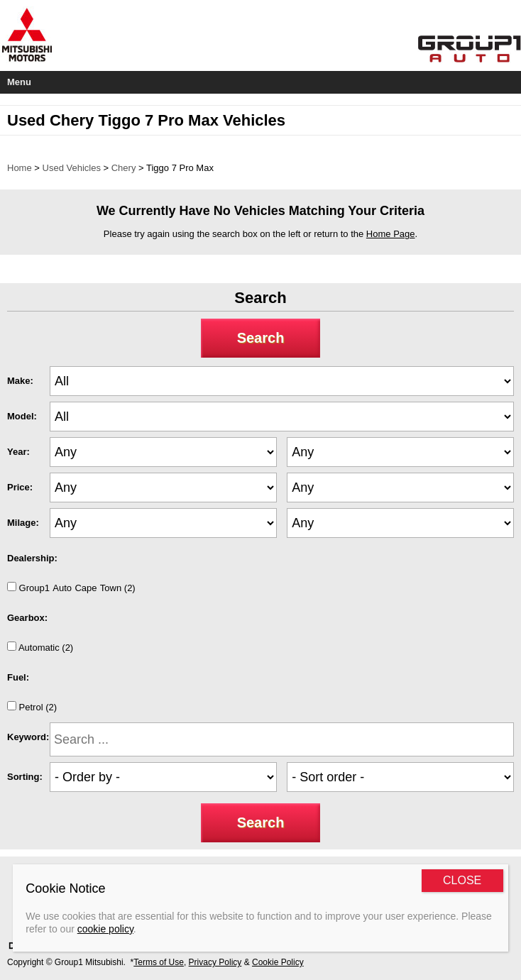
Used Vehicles (72, 168)
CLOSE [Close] (462, 880)
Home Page (391, 234)
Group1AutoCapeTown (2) (71, 588)
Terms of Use (159, 962)
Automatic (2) (40, 647)
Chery (124, 168)
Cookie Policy (278, 962)
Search (261, 338)
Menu (19, 82)
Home (20, 168)
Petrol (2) (32, 707)
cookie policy (105, 929)
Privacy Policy (215, 962)
